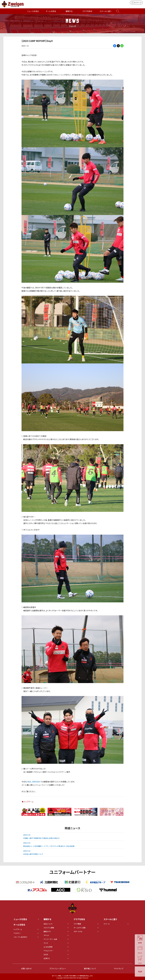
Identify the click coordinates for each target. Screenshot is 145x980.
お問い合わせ (26, 968)
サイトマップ (119, 968)
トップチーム (29, 802)
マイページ (136, 3)
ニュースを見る (33, 11)
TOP (140, 972)
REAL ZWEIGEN (34, 782)
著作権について (90, 968)
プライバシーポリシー (58, 968)
